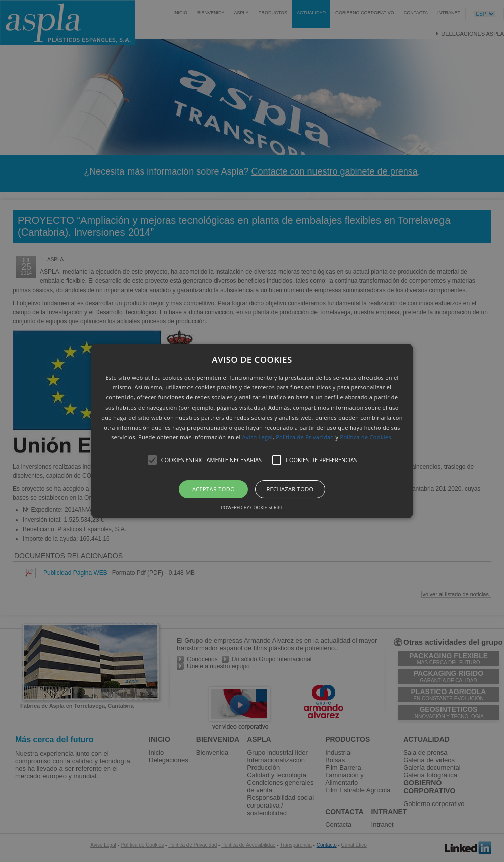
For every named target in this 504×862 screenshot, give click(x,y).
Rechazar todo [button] (290, 489)
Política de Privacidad (305, 437)
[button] (252, 431)
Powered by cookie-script (252, 508)
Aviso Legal (258, 437)
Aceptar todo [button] (213, 489)
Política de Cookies (366, 437)
